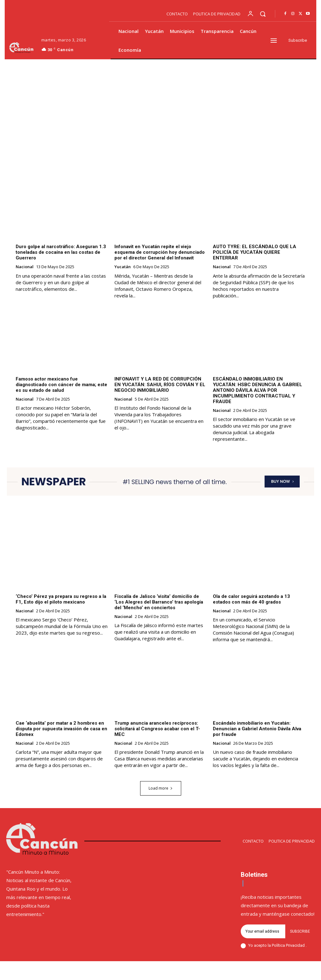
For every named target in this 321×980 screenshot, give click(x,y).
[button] (263, 14)
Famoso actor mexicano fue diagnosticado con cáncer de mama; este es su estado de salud (61, 385)
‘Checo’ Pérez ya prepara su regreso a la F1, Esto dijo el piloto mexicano (61, 599)
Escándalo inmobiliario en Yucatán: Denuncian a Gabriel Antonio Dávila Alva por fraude (257, 729)
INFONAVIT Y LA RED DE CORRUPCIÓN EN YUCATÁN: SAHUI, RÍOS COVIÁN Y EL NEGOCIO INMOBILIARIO (160, 385)
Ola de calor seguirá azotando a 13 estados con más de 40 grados (251, 599)
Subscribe (300, 932)
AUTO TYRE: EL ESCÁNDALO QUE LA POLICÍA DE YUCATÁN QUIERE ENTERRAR (255, 253)
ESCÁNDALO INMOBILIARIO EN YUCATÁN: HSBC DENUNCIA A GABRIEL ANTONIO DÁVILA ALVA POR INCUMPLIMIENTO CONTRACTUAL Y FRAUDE (258, 390)
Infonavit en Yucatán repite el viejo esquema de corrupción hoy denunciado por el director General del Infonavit (160, 253)
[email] (263, 932)
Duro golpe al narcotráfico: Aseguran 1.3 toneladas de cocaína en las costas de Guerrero (61, 253)
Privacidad (296, 946)
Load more (161, 788)
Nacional (25, 267)
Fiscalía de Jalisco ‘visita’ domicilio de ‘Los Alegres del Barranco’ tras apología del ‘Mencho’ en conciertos (159, 602)
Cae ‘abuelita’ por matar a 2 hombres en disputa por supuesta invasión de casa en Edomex (61, 729)
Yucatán (123, 267)
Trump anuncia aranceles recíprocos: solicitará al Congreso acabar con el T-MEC (157, 729)
